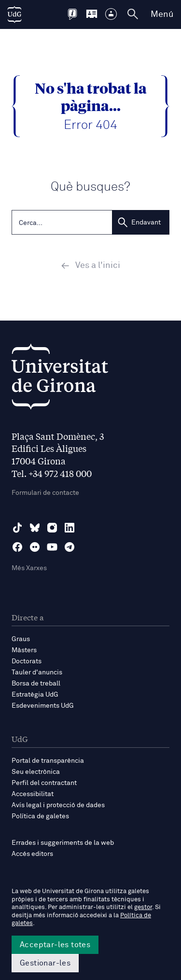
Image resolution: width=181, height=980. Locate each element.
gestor (143, 907)
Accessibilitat (33, 794)
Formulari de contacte (45, 493)
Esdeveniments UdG (43, 706)
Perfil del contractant (44, 783)
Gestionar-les (45, 963)
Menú (162, 14)
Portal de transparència (48, 761)
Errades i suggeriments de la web (63, 843)
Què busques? (90, 187)
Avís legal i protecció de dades (58, 805)
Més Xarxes (29, 568)
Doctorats (27, 661)
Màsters (24, 650)
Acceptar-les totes (55, 945)
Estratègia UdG (35, 695)
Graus (21, 639)
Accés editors (32, 854)
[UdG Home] (14, 14)
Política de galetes (40, 816)
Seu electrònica (36, 772)
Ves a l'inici (90, 266)
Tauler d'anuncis (37, 672)
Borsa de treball (36, 684)
